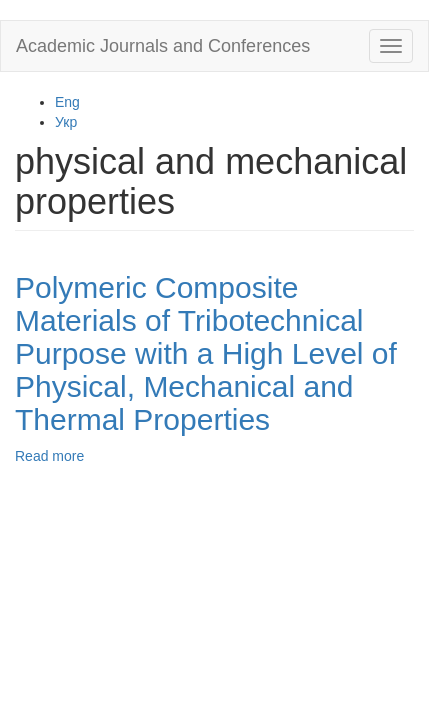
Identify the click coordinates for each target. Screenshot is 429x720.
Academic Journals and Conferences (163, 46)
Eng (67, 102)
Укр (66, 122)
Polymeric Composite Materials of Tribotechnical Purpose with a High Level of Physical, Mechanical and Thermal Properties (206, 353)
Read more (49, 456)
